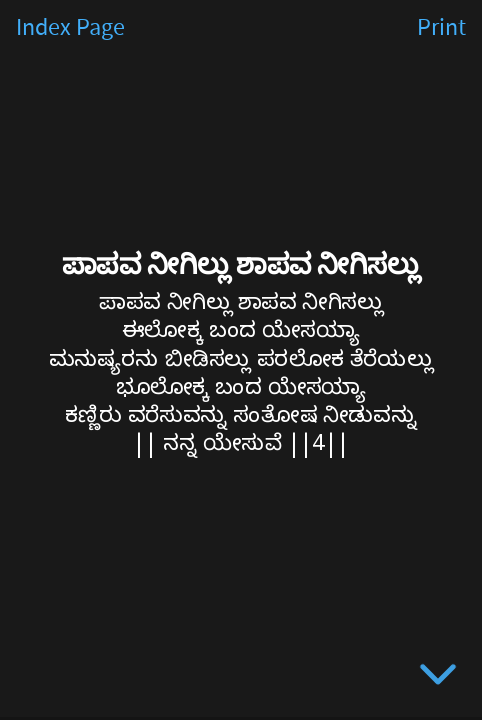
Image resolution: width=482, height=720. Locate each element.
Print (441, 28)
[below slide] (438, 678)
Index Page (70, 28)
